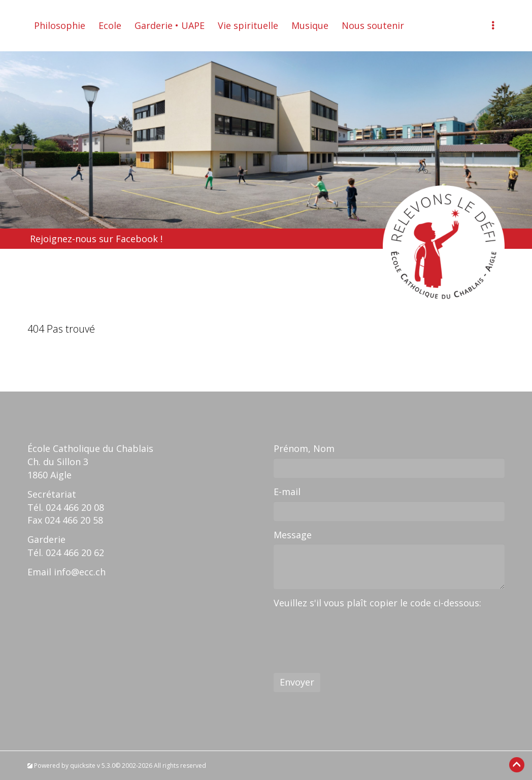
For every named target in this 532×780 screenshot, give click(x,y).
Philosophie (60, 25)
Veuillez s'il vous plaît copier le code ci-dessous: (377, 603)
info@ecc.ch (80, 572)
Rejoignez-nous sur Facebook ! (96, 239)
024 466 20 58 (74, 520)
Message (293, 535)
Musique (310, 25)
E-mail (287, 492)
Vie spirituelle (248, 25)
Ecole (110, 25)
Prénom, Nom (304, 448)
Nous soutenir (373, 25)
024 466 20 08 (75, 507)
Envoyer (297, 682)
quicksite (83, 766)
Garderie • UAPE (170, 25)
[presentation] (351, 632)
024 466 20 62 (75, 552)
